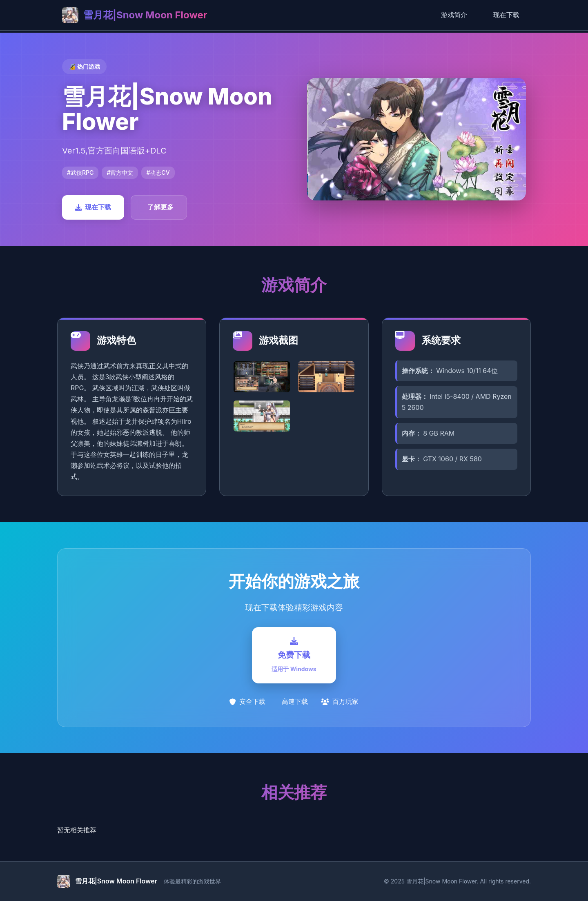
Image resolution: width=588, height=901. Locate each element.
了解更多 (160, 207)
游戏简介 (454, 15)
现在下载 (506, 15)
